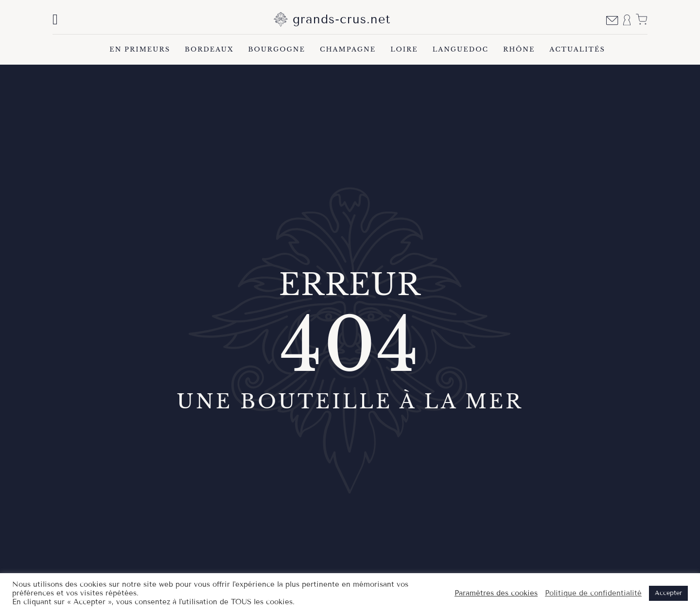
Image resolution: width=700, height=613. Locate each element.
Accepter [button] (668, 593)
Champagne (348, 49)
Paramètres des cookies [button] (496, 593)
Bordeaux (209, 49)
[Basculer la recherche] (55, 19)
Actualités (577, 49)
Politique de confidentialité (593, 593)
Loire (404, 49)
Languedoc (461, 49)
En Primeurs (140, 49)
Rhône (519, 49)
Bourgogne (277, 49)
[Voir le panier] (641, 19)
